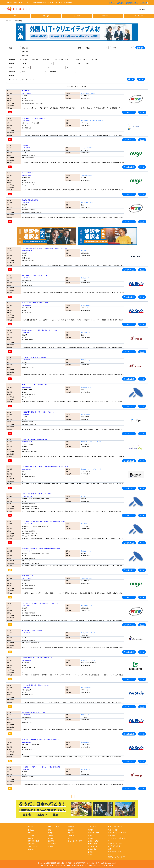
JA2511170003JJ (27, 148)
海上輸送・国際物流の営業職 (30, 200)
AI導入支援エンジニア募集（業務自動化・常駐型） (36, 275)
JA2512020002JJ (27, 120)
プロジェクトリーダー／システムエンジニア (34, 118)
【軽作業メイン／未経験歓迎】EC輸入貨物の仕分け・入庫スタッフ (40, 603)
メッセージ (32, 835)
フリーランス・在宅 (75, 841)
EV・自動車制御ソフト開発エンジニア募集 (34, 712)
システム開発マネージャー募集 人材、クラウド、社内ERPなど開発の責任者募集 (44, 521)
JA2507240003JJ (27, 769)
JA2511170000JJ (27, 578)
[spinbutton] (38, 67)
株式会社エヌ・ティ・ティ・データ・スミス (93, 120)
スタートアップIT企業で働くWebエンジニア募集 (35, 303)
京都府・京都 (93, 844)
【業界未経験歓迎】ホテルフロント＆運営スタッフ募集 (37, 658)
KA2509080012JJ (27, 251)
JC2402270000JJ (27, 496)
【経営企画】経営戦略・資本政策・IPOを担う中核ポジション (39, 412)
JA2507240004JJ (27, 332)
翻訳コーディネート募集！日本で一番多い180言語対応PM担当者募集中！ (42, 548)
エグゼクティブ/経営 (115, 843)
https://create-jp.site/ (28, 158)
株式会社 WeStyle (86, 278)
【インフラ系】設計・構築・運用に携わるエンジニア (36, 685)
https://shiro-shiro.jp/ (28, 260)
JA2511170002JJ (27, 175)
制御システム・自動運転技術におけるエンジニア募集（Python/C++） (41, 740)
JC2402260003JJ (27, 524)
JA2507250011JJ (27, 687)
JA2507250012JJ (27, 660)
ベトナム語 (52, 844)
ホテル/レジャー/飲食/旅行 (117, 839)
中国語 (50, 835)
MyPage (31, 830)
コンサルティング (114, 846)
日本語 (50, 833)
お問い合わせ (33, 846)
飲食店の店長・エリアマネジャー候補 (32, 630)
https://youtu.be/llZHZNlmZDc (31, 509)
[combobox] (44, 48)
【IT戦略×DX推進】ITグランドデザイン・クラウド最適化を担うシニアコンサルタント (45, 467)
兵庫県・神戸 (93, 849)
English (31, 849)
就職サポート (33, 838)
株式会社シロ (85, 251)
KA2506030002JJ (27, 442)
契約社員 (71, 833)
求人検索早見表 (34, 841)
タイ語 (50, 846)
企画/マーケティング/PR (116, 857)
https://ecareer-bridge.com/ (30, 451)
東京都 (90, 830)
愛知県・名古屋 (93, 841)
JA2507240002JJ (27, 360)
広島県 (90, 852)
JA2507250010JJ (27, 278)
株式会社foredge (86, 332)
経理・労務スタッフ (28, 576)
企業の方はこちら (132, 3)
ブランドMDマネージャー (29, 173)
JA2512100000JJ (27, 93)
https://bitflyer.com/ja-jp (29, 424)
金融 (109, 849)
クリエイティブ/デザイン (117, 833)
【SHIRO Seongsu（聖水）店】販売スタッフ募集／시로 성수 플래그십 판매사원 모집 (45, 248)
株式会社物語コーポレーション (89, 633)
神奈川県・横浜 (93, 833)
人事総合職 (25, 145)
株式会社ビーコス (86, 387)
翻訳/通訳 (111, 835)
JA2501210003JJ (27, 469)
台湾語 (50, 838)
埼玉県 (90, 838)
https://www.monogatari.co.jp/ (31, 643)
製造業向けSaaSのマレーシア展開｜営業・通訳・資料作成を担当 (40, 330)
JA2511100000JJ (27, 605)
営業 (109, 854)
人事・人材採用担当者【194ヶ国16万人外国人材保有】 (37, 494)
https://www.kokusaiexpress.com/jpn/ (33, 103)
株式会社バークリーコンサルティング (91, 469)
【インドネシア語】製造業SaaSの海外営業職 (34, 357)
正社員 (70, 830)
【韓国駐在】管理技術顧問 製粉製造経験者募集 (35, 439)
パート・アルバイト (75, 838)
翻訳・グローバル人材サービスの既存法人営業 (35, 385)
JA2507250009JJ (27, 305)
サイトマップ (33, 833)
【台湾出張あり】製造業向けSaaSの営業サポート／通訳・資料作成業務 (41, 767)
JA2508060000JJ (27, 633)
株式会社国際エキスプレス (88, 93)
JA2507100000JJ (27, 387)
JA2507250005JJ (27, 715)
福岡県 (90, 855)
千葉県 (90, 835)
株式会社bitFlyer (86, 414)
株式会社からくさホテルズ (88, 660)
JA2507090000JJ (27, 414)
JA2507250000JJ (27, 742)
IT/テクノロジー (113, 830)
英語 (50, 830)
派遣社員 (71, 835)
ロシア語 (51, 841)
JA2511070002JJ (27, 202)
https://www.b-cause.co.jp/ (30, 397)
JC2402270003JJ (27, 551)
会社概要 (31, 844)
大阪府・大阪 (93, 846)
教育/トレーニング (114, 851)
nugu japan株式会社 (87, 148)
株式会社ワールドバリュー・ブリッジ (91, 442)
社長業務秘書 (26, 91)
